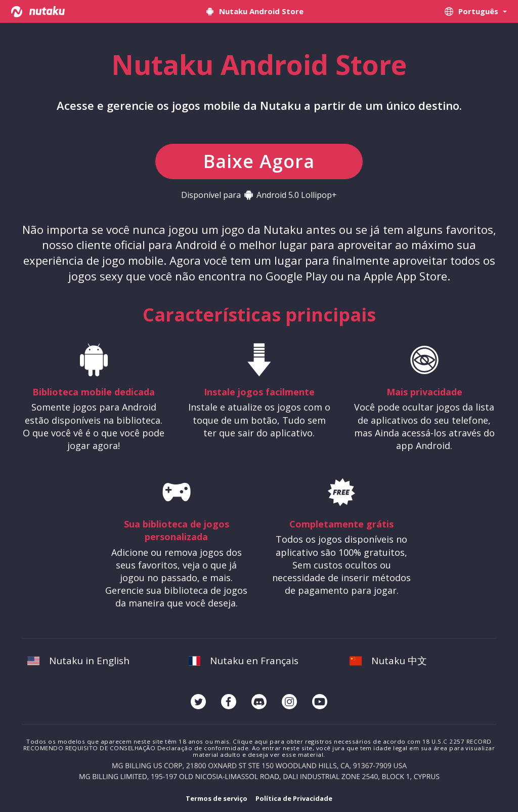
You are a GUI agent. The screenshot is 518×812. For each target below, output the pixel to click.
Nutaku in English (78, 661)
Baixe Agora (259, 161)
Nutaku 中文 (388, 661)
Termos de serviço (217, 798)
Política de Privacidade (294, 798)
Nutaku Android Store (254, 11)
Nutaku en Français (244, 661)
